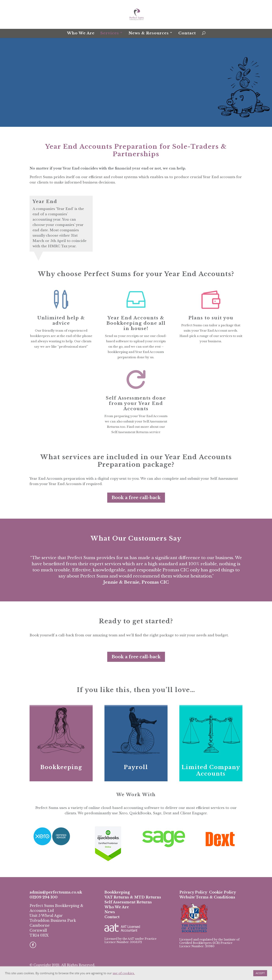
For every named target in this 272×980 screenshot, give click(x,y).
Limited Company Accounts (211, 770)
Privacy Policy (193, 892)
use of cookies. (124, 973)
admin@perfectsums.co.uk (56, 892)
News (110, 912)
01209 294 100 (44, 897)
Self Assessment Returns (128, 902)
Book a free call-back (136, 498)
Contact (187, 33)
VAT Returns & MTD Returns (133, 897)
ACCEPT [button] (260, 973)
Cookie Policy (223, 892)
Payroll (136, 767)
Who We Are (81, 33)
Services (110, 33)
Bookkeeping (61, 767)
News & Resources (149, 33)
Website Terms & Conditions (207, 897)
